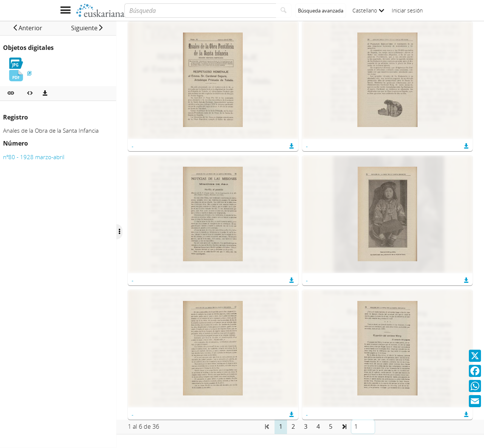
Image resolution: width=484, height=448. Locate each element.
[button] (30, 28)
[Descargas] (45, 93)
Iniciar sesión (407, 10)
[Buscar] (284, 11)
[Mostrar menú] (65, 10)
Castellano (368, 10)
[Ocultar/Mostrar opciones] (132, 232)
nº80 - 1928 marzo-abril (34, 157)
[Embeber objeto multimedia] (30, 93)
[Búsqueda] (200, 11)
